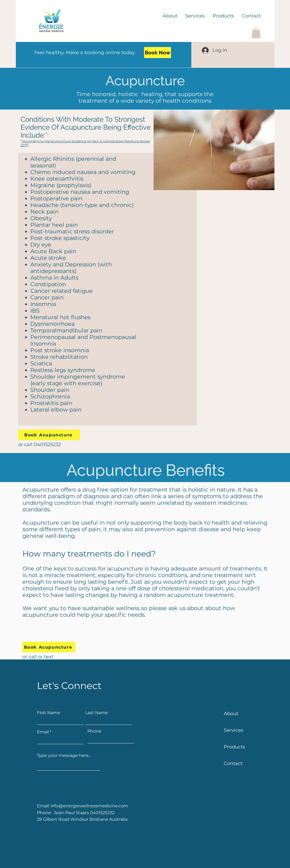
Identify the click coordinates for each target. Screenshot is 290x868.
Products (234, 747)
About (231, 714)
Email (43, 732)
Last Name (97, 713)
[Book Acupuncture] (49, 435)
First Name (49, 713)
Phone (94, 731)
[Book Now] (158, 53)
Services (234, 730)
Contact (233, 763)
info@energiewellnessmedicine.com (89, 806)
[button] (256, 33)
